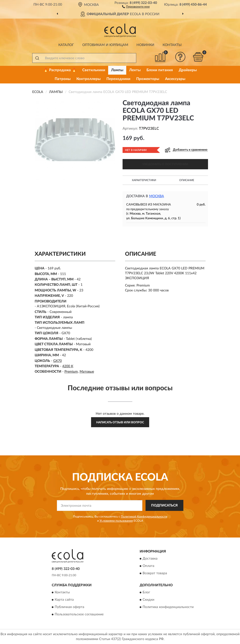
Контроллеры (89, 79)
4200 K (68, 366)
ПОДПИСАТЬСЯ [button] (164, 506)
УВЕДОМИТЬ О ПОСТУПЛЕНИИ (165, 164)
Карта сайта (64, 600)
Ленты (135, 70)
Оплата (148, 566)
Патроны (63, 79)
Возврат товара (155, 573)
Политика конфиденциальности (168, 607)
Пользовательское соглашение (79, 614)
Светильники (94, 70)
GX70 (57, 361)
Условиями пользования (116, 521)
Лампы (117, 70)
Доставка (150, 559)
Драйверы (188, 70)
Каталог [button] (66, 45)
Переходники (118, 79)
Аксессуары (175, 79)
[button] (136, 6)
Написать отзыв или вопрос (120, 422)
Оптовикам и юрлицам (105, 45)
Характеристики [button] (144, 180)
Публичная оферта (69, 607)
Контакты (172, 45)
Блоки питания (160, 70)
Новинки (145, 45)
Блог (146, 592)
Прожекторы (148, 79)
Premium (71, 372)
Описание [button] (187, 180)
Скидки (148, 600)
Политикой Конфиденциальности (144, 517)
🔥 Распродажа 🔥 (60, 70)
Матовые (87, 372)
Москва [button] (157, 196)
